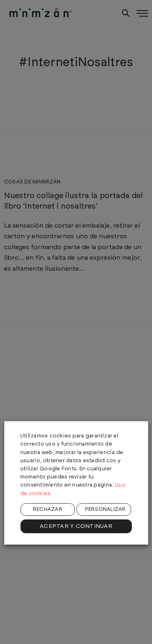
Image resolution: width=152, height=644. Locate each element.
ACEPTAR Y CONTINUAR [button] (76, 526)
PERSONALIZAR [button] (106, 509)
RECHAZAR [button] (48, 509)
